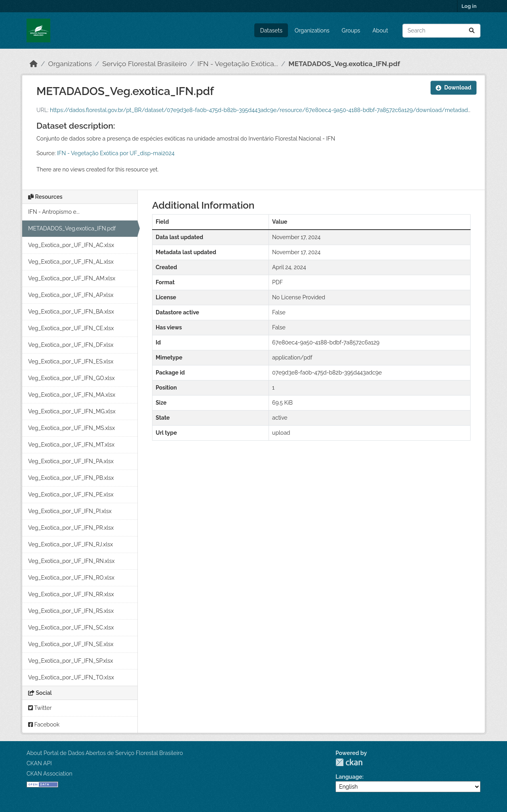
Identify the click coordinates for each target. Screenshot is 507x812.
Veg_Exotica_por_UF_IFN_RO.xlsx (71, 578)
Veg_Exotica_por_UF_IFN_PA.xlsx (71, 461)
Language (349, 777)
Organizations (312, 30)
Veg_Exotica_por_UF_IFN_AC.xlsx (71, 245)
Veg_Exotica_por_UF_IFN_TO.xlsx (71, 677)
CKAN (349, 762)
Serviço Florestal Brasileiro (144, 64)
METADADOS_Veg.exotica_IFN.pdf (344, 64)
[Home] (34, 64)
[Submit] (472, 31)
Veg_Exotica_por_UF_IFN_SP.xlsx (71, 661)
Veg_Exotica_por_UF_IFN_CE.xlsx (71, 328)
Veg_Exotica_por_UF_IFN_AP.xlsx (71, 295)
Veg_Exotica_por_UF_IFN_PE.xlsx (71, 494)
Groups (351, 30)
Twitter (40, 708)
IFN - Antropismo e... (54, 212)
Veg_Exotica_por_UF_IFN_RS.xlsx (71, 611)
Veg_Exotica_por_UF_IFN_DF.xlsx (71, 345)
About (380, 30)
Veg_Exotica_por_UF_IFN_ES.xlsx (71, 361)
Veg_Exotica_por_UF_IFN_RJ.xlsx (71, 544)
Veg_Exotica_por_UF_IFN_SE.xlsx (71, 644)
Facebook (44, 725)
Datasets (271, 30)
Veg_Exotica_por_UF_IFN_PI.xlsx (70, 511)
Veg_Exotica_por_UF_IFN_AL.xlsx (71, 262)
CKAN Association (50, 774)
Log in (469, 6)
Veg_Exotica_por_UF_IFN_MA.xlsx (72, 395)
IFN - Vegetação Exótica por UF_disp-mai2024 (116, 153)
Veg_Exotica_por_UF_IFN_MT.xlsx (71, 445)
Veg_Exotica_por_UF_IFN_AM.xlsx (72, 278)
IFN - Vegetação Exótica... (237, 64)
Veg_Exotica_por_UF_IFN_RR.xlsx (71, 594)
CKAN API (39, 763)
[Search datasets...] (441, 31)
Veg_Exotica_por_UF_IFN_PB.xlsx (71, 478)
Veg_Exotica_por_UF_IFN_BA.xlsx (71, 312)
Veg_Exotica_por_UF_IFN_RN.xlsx (71, 561)
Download (454, 87)
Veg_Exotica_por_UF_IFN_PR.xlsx (71, 528)
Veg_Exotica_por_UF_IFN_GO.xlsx (71, 378)
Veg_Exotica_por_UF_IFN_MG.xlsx (72, 411)
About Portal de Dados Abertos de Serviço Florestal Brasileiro (105, 753)
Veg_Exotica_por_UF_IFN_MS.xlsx (71, 428)
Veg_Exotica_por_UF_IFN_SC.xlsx (71, 628)
